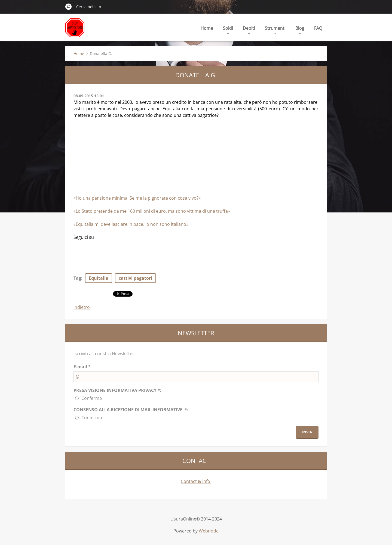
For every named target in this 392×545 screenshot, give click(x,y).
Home (207, 28)
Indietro (82, 307)
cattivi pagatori (135, 278)
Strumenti (275, 30)
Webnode (209, 531)
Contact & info (196, 481)
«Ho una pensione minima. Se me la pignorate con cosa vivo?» (137, 198)
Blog (300, 30)
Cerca (69, 7)
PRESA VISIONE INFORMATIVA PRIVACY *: (117, 390)
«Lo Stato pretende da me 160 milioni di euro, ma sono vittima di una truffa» (152, 211)
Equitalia (99, 278)
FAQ (318, 28)
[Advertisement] (114, 159)
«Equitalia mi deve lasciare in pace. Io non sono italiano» (131, 224)
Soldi (228, 30)
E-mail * (82, 367)
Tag (77, 278)
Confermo (92, 398)
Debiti (249, 30)
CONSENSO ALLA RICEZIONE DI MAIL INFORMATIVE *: (131, 410)
